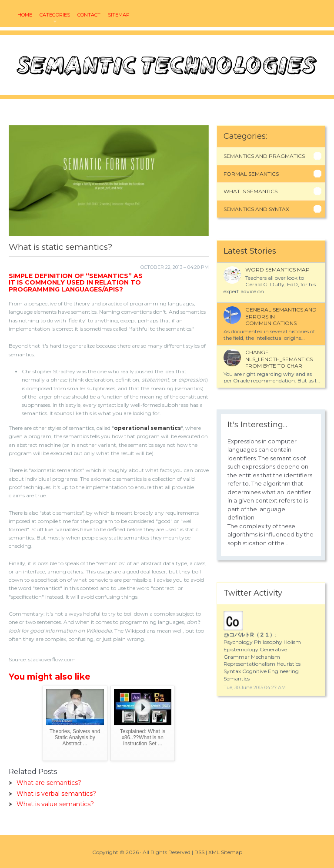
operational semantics (147, 428)
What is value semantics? (55, 804)
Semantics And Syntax (256, 209)
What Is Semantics (250, 191)
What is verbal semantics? (56, 794)
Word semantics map (277, 270)
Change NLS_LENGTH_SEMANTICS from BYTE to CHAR (279, 359)
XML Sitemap (225, 852)
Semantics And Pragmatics (264, 156)
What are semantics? (49, 783)
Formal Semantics (251, 174)
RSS (199, 852)
